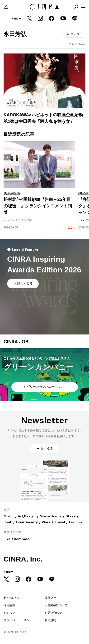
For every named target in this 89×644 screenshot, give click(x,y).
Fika (7, 539)
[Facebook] (52, 19)
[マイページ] (6, 7)
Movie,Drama (51, 516)
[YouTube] (63, 19)
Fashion (75, 522)
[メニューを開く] (83, 7)
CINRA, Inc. (23, 559)
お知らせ (9, 613)
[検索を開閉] (76, 7)
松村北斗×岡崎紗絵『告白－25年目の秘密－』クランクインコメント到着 (38, 206)
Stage (71, 516)
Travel (60, 522)
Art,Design (27, 516)
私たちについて (14, 598)
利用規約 (50, 620)
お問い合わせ (53, 613)
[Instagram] (40, 19)
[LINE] (75, 19)
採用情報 (9, 605)
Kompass (22, 539)
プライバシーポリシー (18, 620)
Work (46, 522)
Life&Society (27, 522)
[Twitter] (29, 19)
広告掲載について (56, 605)
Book (8, 522)
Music (9, 516)
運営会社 (50, 598)
